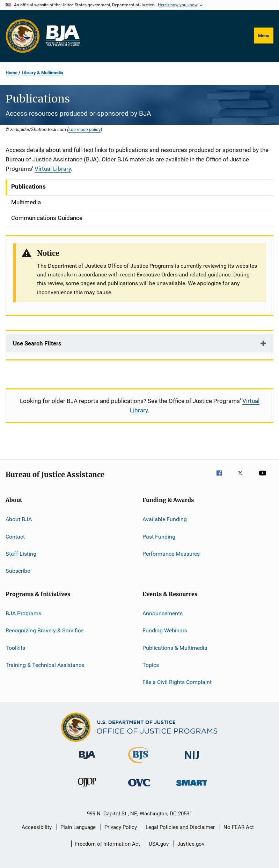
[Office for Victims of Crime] (139, 788)
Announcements (163, 613)
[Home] (63, 36)
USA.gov (159, 844)
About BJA (19, 519)
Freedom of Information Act (108, 844)
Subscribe (18, 571)
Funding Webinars (165, 630)
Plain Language (78, 827)
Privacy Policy (121, 827)
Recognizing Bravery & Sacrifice (45, 630)
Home (12, 73)
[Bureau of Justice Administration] (87, 760)
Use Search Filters (37, 343)
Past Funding (159, 536)
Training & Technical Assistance (45, 665)
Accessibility (37, 827)
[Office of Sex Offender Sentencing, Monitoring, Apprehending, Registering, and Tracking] (192, 787)
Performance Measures (171, 554)
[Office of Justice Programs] (23, 36)
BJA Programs (23, 613)
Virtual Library (53, 169)
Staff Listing (21, 554)
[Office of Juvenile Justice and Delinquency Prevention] (87, 789)
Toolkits (15, 648)
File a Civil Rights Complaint (177, 682)
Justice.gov (191, 844)
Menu (264, 36)
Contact (15, 536)
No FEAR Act (239, 827)
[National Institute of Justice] (192, 760)
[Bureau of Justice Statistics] (139, 764)
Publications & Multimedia (175, 648)
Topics (151, 665)
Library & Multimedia (42, 73)
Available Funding (165, 519)
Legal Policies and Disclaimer (180, 827)
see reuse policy (85, 129)
